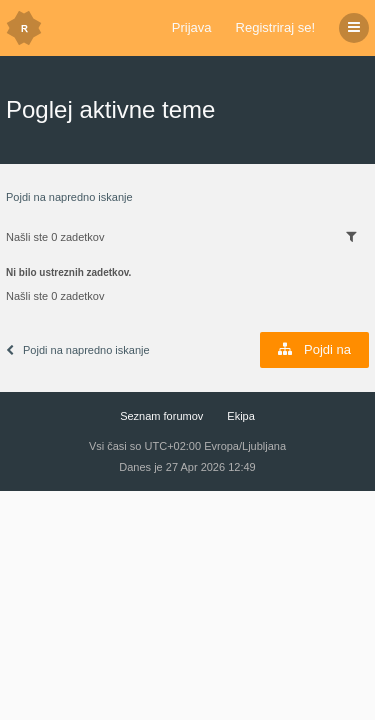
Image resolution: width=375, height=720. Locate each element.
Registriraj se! (275, 27)
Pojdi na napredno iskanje (69, 197)
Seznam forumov (161, 416)
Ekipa (241, 416)
